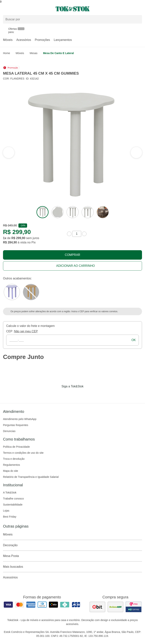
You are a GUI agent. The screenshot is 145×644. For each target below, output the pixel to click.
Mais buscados (72, 567)
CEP (9, 331)
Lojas (6, 511)
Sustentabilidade (13, 505)
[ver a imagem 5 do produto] (103, 212)
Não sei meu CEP (26, 331)
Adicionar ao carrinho (76, 266)
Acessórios (24, 40)
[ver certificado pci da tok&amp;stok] (134, 607)
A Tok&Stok (10, 493)
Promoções (42, 40)
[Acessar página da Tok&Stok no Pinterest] (78, 394)
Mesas (34, 53)
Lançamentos (63, 40)
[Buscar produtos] (72, 19)
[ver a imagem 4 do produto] (88, 212)
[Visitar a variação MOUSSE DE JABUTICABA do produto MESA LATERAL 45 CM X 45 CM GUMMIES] (12, 292)
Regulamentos (11, 465)
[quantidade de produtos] (77, 234)
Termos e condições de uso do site (23, 453)
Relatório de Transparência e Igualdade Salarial (31, 477)
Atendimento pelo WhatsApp (20, 419)
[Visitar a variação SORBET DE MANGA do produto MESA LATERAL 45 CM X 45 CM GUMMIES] (31, 292)
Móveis (8, 40)
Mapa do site (11, 471)
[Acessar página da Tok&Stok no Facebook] (57, 394)
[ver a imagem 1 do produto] (43, 212)
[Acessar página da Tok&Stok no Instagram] (67, 394)
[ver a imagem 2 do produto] (58, 212)
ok (134, 340)
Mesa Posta (72, 556)
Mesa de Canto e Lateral (58, 53)
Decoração (72, 545)
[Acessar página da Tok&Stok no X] (88, 394)
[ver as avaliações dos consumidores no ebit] (97, 607)
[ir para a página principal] (73, 9)
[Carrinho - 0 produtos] (140, 9)
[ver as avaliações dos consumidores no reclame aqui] (115, 607)
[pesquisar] (137, 19)
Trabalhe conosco (13, 499)
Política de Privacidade (16, 447)
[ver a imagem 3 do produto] (73, 212)
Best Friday (10, 517)
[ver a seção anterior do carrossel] (136, 153)
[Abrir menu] (24, 9)
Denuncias (9, 431)
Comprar (73, 255)
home (6, 53)
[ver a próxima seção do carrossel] (9, 153)
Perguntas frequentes (16, 425)
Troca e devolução (14, 459)
